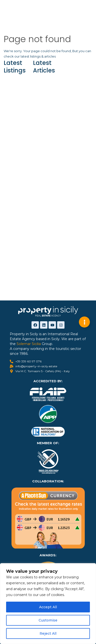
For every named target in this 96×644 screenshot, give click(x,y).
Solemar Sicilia (29, 344)
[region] (48, 604)
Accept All (48, 607)
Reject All (48, 633)
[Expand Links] (84, 322)
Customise (48, 620)
